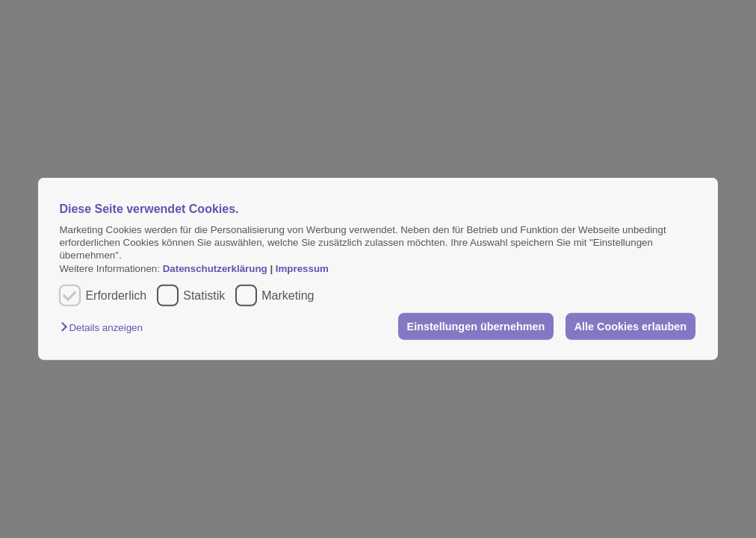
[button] (105, 328)
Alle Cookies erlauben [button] (630, 327)
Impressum (302, 269)
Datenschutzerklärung (217, 269)
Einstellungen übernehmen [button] (476, 327)
